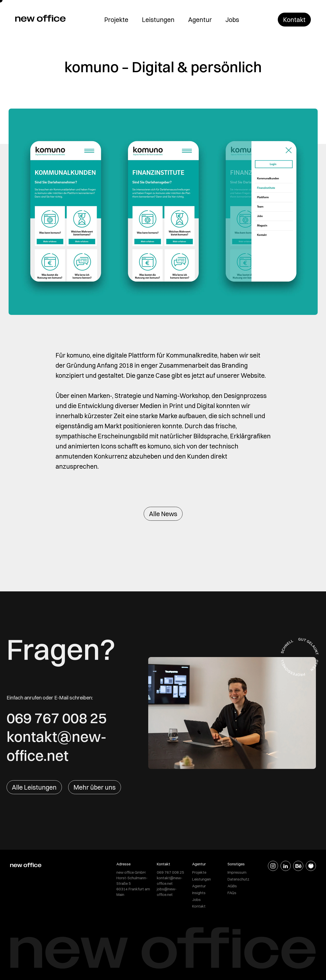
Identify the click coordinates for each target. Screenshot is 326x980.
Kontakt (294, 20)
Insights (199, 893)
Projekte (116, 20)
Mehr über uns (95, 787)
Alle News (163, 514)
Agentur (200, 20)
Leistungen (158, 20)
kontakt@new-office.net (57, 746)
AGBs (232, 886)
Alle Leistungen (34, 787)
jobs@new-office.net (167, 892)
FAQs (232, 893)
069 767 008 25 (57, 718)
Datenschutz (239, 879)
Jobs (232, 20)
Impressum (237, 872)
